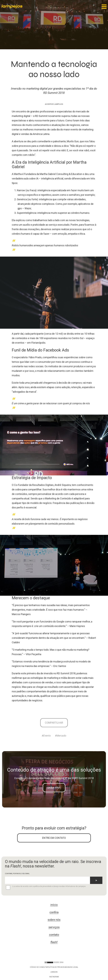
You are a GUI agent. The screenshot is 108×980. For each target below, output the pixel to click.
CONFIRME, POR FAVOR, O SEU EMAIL (17, 874)
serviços (54, 927)
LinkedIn (54, 972)
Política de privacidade (58, 967)
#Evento (46, 736)
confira (54, 912)
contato (54, 935)
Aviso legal (73, 967)
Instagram (54, 977)
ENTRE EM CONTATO (54, 838)
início (54, 905)
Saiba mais (54, 788)
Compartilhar (54, 723)
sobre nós (54, 920)
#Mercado (61, 736)
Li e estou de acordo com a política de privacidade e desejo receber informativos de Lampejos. (45, 887)
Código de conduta (39, 967)
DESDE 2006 (54, 962)
